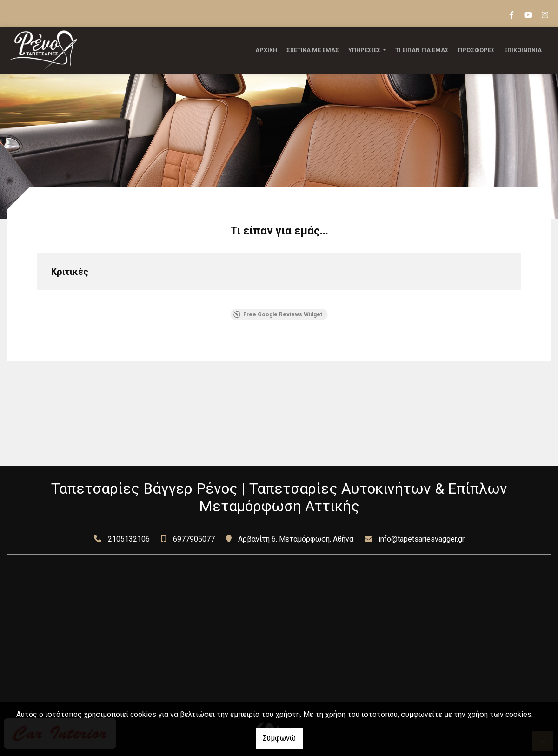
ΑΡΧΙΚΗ (266, 50)
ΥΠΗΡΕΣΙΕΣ (365, 50)
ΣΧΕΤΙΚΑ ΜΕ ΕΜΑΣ (313, 50)
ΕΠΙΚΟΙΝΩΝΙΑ (523, 50)
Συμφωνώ (279, 738)
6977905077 (194, 539)
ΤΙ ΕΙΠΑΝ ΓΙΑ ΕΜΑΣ (422, 50)
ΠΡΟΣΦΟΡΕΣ (476, 50)
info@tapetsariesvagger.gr (422, 539)
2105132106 (129, 539)
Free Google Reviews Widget (278, 314)
